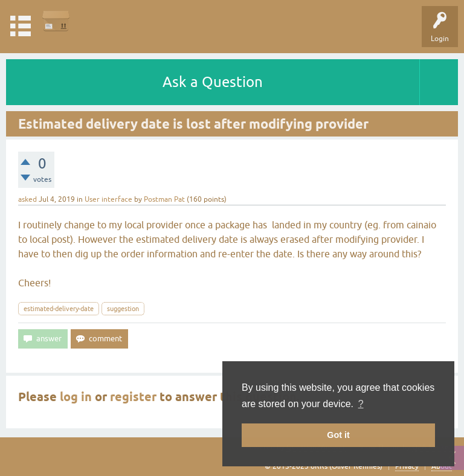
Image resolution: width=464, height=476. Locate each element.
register (133, 397)
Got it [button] (338, 435)
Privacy (407, 466)
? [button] (361, 404)
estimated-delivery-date (59, 309)
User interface (108, 199)
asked (27, 199)
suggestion (123, 309)
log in (76, 397)
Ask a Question (213, 82)
